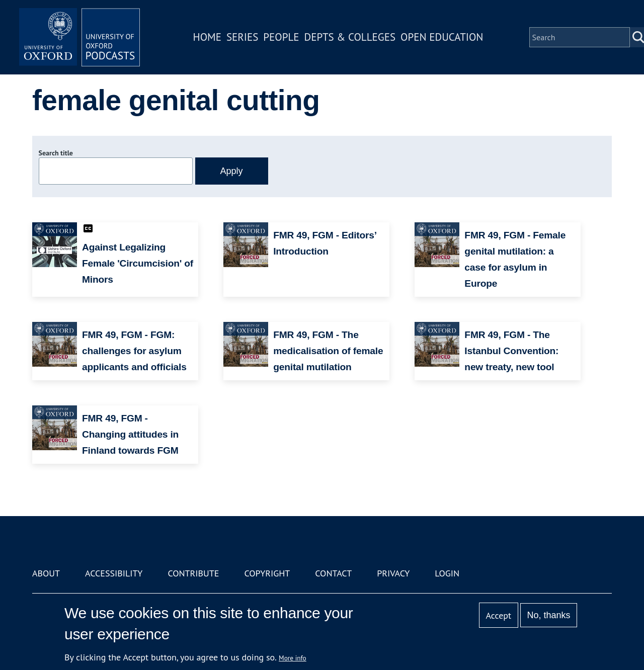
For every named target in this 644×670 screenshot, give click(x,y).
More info (293, 658)
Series (242, 37)
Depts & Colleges (350, 37)
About (46, 573)
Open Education (442, 37)
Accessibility (114, 573)
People (281, 37)
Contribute (193, 573)
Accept (498, 615)
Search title (56, 153)
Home (207, 37)
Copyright (267, 573)
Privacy (393, 573)
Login (447, 573)
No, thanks (548, 615)
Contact (333, 573)
